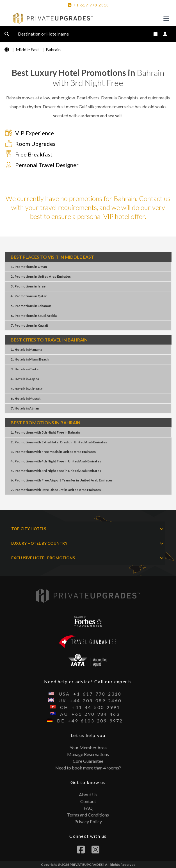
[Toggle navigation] (166, 18)
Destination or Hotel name (48, 34)
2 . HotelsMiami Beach (30, 359)
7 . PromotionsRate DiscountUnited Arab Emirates (56, 490)
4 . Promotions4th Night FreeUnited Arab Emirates (56, 461)
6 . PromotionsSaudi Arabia (34, 316)
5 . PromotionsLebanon (31, 306)
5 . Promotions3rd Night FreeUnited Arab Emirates (56, 471)
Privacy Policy (88, 821)
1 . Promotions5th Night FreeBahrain (45, 432)
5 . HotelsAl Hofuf (27, 389)
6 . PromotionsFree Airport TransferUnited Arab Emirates (62, 480)
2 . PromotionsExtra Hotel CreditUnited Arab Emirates (59, 442)
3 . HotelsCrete (25, 369)
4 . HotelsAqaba (25, 379)
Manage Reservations (88, 754)
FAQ (88, 808)
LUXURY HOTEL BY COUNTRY (87, 543)
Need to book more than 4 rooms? (88, 768)
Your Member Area (88, 747)
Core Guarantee (88, 761)
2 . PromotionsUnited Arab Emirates (41, 276)
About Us (88, 795)
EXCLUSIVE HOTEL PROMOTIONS (87, 558)
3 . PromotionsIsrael (28, 286)
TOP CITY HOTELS (87, 529)
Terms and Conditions (88, 815)
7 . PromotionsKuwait (29, 325)
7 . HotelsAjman (25, 408)
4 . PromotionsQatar (29, 296)
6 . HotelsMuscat (26, 398)
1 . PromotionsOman (29, 267)
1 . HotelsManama (26, 349)
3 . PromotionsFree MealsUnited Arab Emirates (53, 452)
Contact (88, 801)
